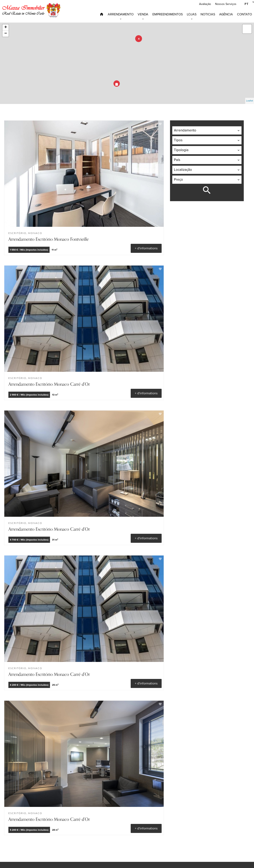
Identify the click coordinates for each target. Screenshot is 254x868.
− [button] (6, 34)
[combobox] (207, 130)
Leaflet (250, 101)
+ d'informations (146, 248)
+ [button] (6, 27)
